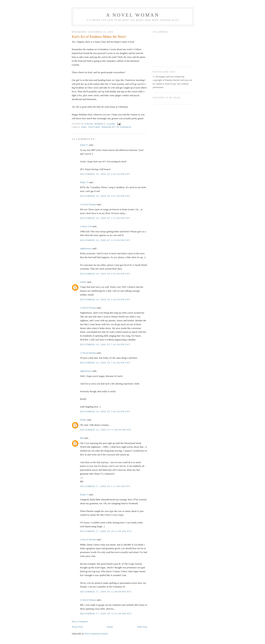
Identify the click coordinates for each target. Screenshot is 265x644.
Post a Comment (80, 621)
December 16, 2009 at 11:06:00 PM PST (106, 430)
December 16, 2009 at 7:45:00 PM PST (105, 411)
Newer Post (77, 627)
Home (110, 627)
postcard (94, 127)
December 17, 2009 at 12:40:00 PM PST (106, 592)
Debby (83, 282)
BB (82, 438)
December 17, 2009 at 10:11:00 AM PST (106, 531)
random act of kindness (116, 127)
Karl (84, 127)
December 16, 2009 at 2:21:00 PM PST (105, 218)
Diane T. (84, 145)
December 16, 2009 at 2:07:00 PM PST (105, 196)
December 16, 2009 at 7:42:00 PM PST (105, 344)
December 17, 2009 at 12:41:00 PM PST (106, 614)
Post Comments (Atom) (96, 634)
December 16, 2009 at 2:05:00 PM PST (105, 174)
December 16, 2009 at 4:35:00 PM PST (105, 274)
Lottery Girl (86, 226)
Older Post (142, 627)
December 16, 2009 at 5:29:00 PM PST (105, 299)
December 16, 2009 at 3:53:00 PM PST (105, 240)
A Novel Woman (133, 15)
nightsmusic (86, 248)
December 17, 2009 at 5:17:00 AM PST (105, 486)
